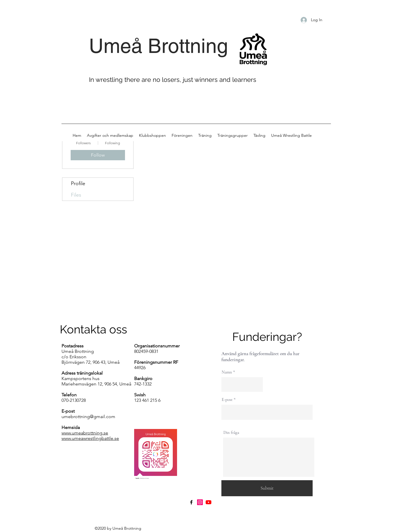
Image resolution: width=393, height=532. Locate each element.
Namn (227, 372)
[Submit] (267, 488)
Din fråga (231, 433)
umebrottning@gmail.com (88, 417)
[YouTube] (209, 502)
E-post (227, 400)
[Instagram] (200, 502)
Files (76, 195)
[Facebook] (191, 502)
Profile (78, 183)
